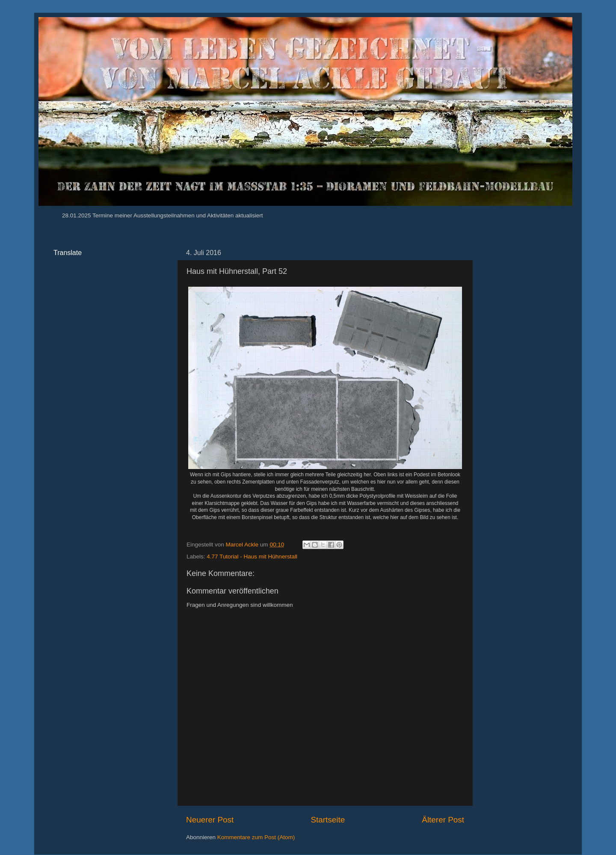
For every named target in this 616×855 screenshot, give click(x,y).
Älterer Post (443, 820)
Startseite (328, 820)
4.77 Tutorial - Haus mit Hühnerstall (252, 557)
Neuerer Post (210, 820)
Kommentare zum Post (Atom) (256, 837)
